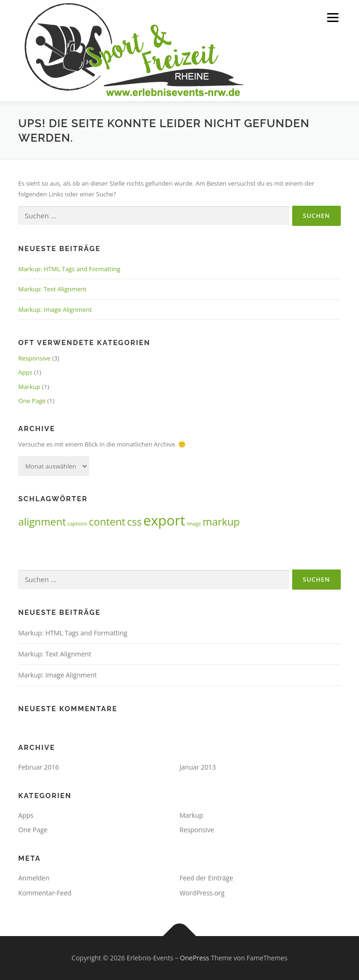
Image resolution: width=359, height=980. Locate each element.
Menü (333, 17)
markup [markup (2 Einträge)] (221, 522)
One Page (32, 401)
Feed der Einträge (206, 878)
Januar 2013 (198, 767)
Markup (29, 387)
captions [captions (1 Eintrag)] (78, 524)
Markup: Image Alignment (55, 310)
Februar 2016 (39, 767)
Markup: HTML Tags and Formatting (69, 269)
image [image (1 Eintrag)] (194, 524)
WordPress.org (202, 893)
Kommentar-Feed (45, 893)
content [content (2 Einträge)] (107, 522)
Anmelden (34, 878)
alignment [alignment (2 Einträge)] (42, 522)
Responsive (34, 358)
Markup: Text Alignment (52, 289)
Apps (25, 372)
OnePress (195, 958)
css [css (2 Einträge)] (134, 522)
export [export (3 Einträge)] (164, 520)
